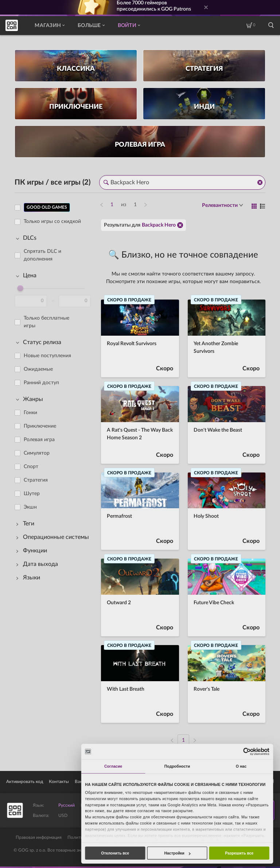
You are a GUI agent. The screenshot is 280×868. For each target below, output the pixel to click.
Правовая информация (39, 837)
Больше (91, 26)
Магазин (50, 26)
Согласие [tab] (113, 766)
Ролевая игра (39, 440)
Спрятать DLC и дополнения (42, 255)
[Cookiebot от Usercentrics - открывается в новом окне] (247, 751)
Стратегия (36, 480)
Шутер (32, 494)
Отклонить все (115, 853)
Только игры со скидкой (52, 221)
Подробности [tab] (177, 766)
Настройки (177, 853)
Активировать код (25, 782)
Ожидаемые (38, 369)
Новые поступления (47, 356)
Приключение (40, 426)
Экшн (30, 507)
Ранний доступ (41, 383)
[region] (55, 470)
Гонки (30, 413)
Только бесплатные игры (46, 322)
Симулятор (37, 453)
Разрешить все (239, 853)
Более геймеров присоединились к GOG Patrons (154, 6)
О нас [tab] (241, 766)
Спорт (31, 467)
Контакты (59, 782)
